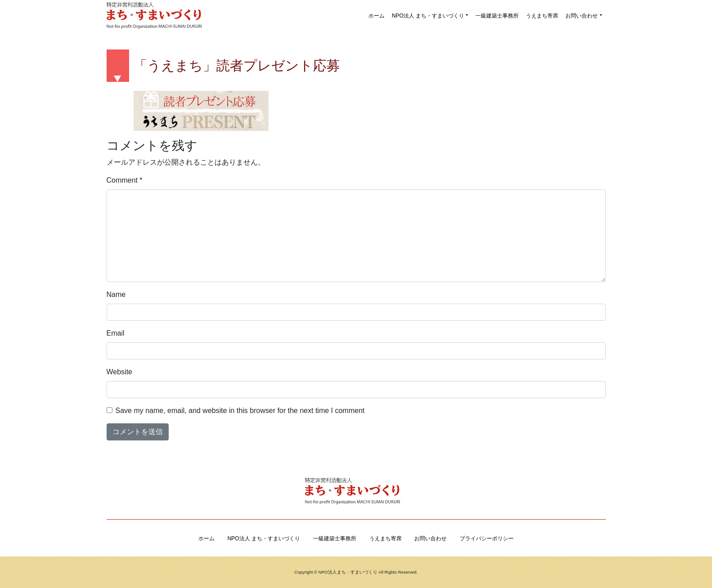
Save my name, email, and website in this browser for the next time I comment (240, 411)
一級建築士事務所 (497, 16)
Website (120, 372)
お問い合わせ (582, 16)
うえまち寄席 (542, 16)
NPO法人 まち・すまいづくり (428, 16)
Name (116, 294)
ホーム (376, 16)
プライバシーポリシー (487, 539)
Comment (125, 180)
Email (116, 333)
